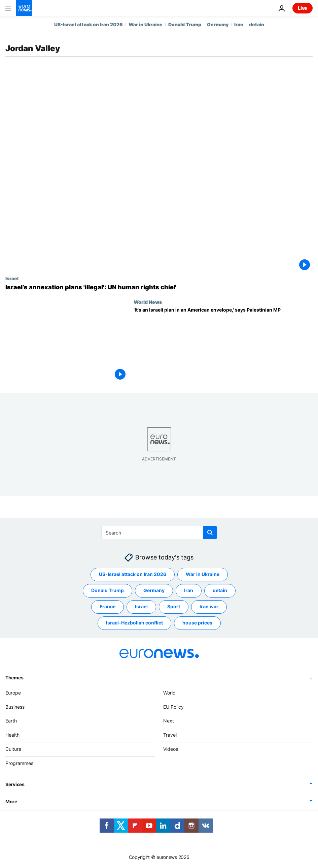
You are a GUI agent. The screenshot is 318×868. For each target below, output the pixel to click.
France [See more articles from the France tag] (108, 606)
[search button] (210, 533)
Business (15, 706)
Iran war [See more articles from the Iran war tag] (209, 606)
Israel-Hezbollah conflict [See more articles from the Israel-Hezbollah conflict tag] (134, 623)
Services (15, 784)
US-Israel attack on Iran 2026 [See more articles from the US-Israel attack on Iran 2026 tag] (133, 574)
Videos (171, 749)
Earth (11, 721)
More (11, 801)
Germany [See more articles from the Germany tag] (154, 590)
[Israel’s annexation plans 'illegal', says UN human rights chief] (159, 287)
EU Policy (173, 706)
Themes (14, 678)
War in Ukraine (146, 24)
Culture (13, 749)
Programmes (19, 763)
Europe (13, 693)
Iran (239, 24)
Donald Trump (185, 24)
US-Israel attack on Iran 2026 (89, 24)
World (169, 693)
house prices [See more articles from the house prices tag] (197, 623)
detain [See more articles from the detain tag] (220, 590)
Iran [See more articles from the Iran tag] (189, 590)
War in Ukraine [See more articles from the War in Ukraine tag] (203, 574)
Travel (170, 735)
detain (257, 24)
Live (303, 8)
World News (148, 302)
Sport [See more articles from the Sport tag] (174, 606)
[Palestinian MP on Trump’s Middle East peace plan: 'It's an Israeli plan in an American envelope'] (223, 345)
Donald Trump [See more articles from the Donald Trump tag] (108, 590)
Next (169, 721)
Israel (12, 278)
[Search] (159, 533)
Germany (218, 24)
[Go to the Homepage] (24, 8)
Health (12, 735)
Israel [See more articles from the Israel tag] (141, 606)
